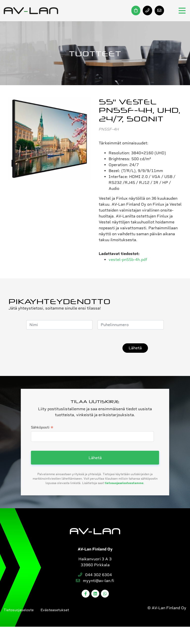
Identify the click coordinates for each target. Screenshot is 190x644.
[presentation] (80, 348)
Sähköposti (42, 428)
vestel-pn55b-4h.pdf (128, 260)
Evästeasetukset (55, 610)
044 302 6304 (95, 575)
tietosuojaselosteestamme (124, 483)
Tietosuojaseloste (19, 610)
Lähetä (135, 348)
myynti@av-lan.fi (95, 581)
